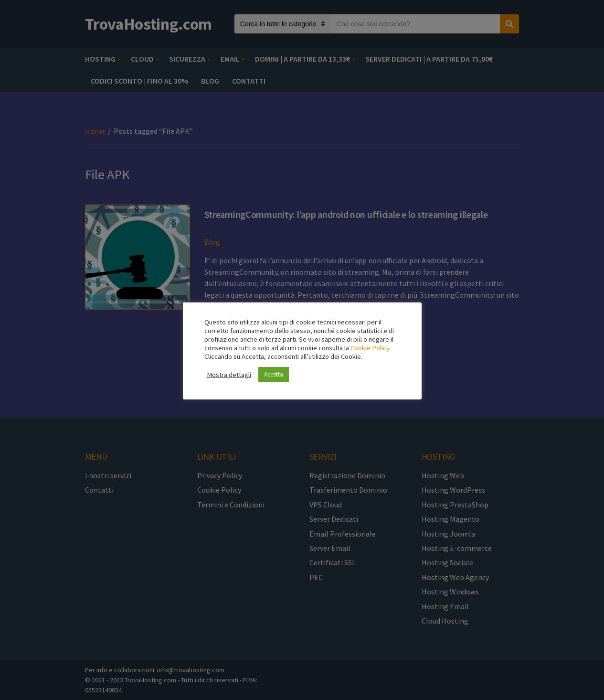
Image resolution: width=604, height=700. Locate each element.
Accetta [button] (274, 374)
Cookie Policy (370, 348)
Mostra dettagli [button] (229, 375)
